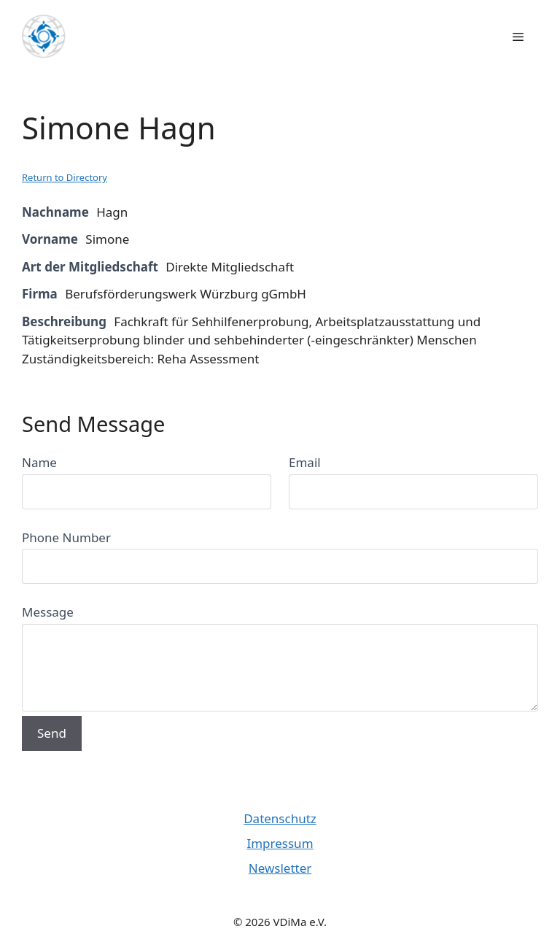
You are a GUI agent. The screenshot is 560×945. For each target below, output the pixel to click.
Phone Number (66, 537)
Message (48, 612)
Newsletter (280, 868)
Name (39, 462)
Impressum (280, 843)
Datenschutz (280, 818)
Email (305, 462)
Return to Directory (65, 177)
